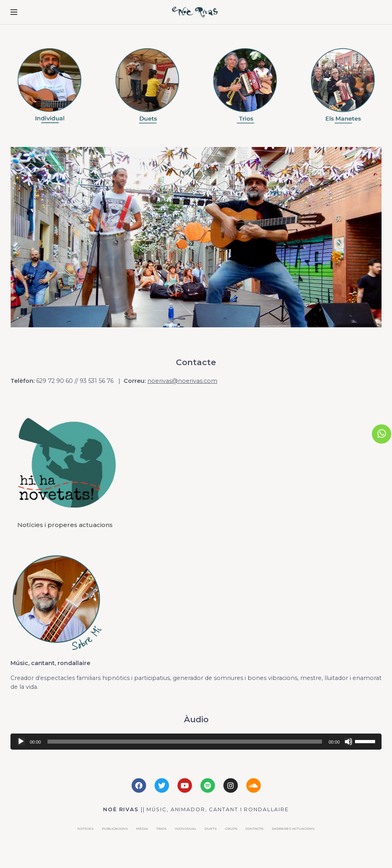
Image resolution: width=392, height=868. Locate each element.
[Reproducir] (21, 742)
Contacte (255, 829)
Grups (231, 829)
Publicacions (115, 829)
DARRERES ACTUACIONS (293, 829)
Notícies (86, 829)
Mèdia (142, 829)
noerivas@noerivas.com (182, 381)
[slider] (185, 742)
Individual (186, 829)
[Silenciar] (349, 742)
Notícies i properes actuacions (65, 525)
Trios (161, 829)
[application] (196, 742)
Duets (211, 829)
